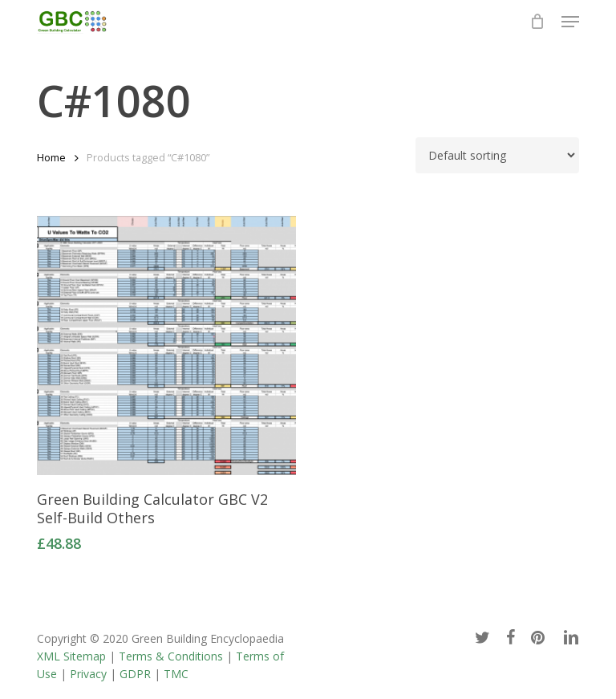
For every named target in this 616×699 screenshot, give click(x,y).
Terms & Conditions (171, 656)
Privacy (88, 674)
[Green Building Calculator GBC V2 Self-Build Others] (166, 345)
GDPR (135, 674)
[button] (570, 22)
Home (51, 157)
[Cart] (538, 22)
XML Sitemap (71, 656)
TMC (176, 674)
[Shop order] (497, 155)
